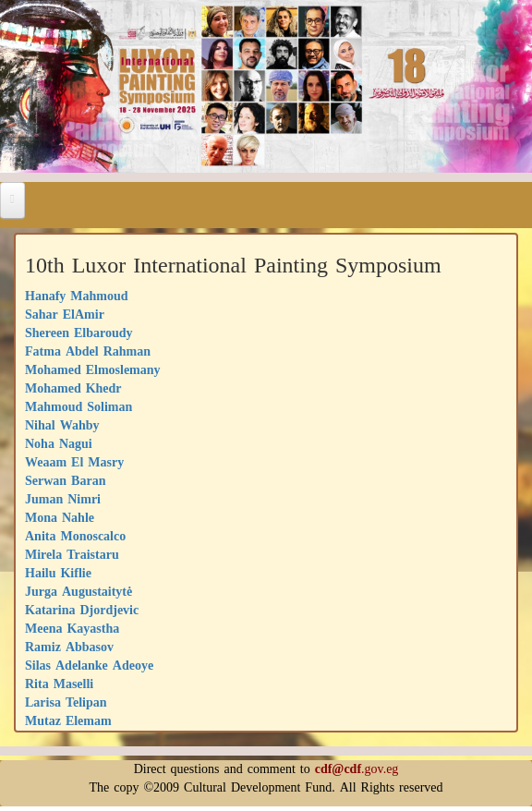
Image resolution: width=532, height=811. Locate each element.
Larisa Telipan (66, 702)
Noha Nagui (59, 444)
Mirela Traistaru (72, 555)
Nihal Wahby (62, 425)
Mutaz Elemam (68, 721)
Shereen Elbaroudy (79, 333)
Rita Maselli (59, 684)
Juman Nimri (63, 499)
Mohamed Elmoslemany (93, 370)
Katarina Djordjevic (82, 610)
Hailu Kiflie (58, 573)
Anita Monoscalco (75, 536)
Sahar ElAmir (65, 315)
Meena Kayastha (72, 629)
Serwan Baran (65, 481)
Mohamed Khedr (73, 388)
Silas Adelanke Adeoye (89, 666)
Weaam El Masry (74, 462)
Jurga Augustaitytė (79, 592)
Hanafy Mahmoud (77, 296)
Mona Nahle (60, 518)
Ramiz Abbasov (69, 647)
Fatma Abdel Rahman (88, 351)
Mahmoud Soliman (79, 407)
